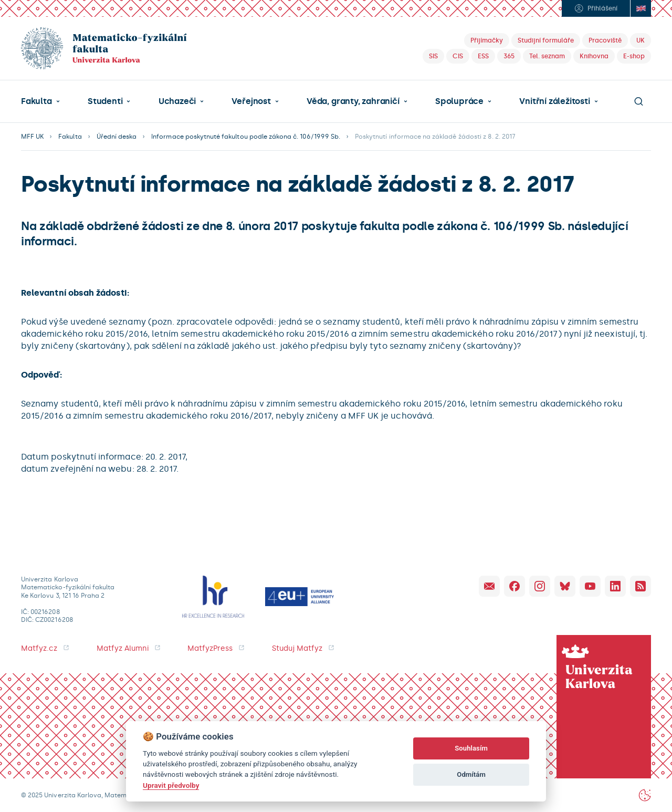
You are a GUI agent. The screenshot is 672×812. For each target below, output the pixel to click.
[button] (40, 101)
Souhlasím (471, 748)
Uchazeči (177, 101)
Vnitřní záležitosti (554, 101)
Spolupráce (459, 101)
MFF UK (32, 137)
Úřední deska (117, 137)
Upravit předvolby (171, 785)
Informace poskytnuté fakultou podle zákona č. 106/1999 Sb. (246, 137)
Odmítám (471, 774)
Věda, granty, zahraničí (353, 101)
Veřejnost (251, 101)
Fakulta (36, 101)
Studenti (105, 101)
